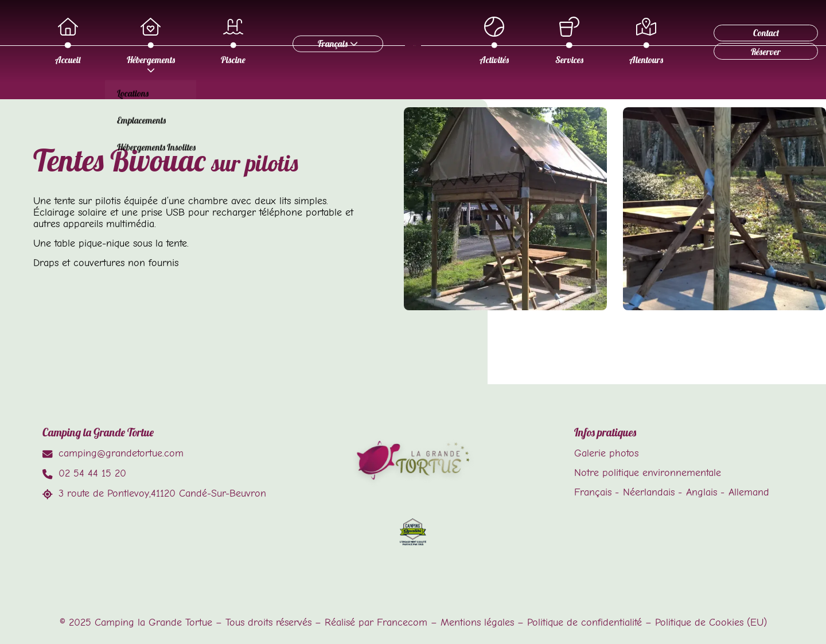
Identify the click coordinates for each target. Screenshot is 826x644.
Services (593, 41)
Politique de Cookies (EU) (711, 622)
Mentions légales (477, 622)
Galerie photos (606, 453)
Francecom (402, 622)
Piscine (313, 41)
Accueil (148, 41)
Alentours (670, 41)
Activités (518, 41)
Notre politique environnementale (648, 473)
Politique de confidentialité (585, 622)
